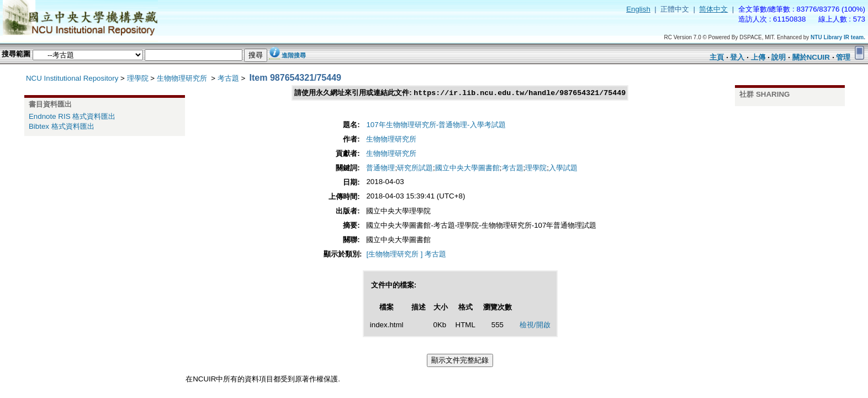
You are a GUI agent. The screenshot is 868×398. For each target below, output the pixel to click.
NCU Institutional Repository (72, 78)
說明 (779, 57)
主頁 (717, 57)
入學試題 (563, 168)
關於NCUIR (811, 57)
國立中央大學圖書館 (467, 168)
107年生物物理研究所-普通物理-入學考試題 (436, 125)
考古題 (228, 78)
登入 (737, 57)
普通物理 (380, 168)
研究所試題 (415, 168)
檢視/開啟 (535, 325)
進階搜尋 (294, 55)
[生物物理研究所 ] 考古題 (406, 255)
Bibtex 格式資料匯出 (62, 126)
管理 (843, 57)
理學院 (138, 78)
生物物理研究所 (183, 78)
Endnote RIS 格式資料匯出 (72, 116)
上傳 (758, 57)
